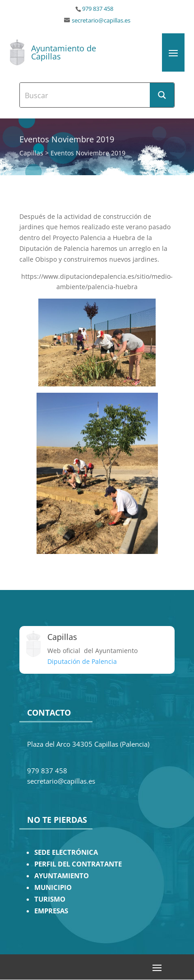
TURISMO (50, 899)
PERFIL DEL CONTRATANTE (78, 864)
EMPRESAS (51, 911)
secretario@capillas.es (101, 20)
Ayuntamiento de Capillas (64, 52)
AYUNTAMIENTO (62, 876)
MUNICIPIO (53, 887)
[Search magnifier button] (162, 95)
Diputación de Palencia (82, 661)
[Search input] (85, 95)
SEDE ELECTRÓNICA (66, 852)
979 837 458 (98, 9)
